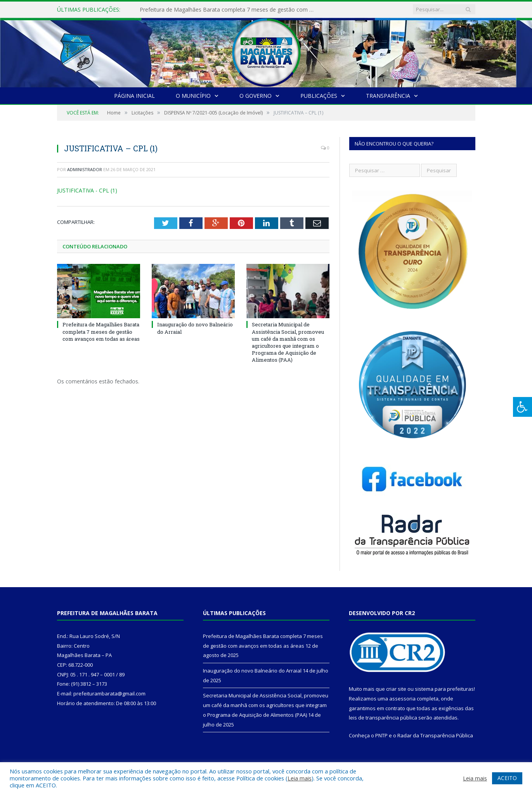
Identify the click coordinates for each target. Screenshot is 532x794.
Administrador (85, 169)
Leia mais (300, 778)
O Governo (256, 96)
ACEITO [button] (507, 778)
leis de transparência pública (383, 718)
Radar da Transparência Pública (435, 735)
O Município (193, 96)
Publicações (319, 96)
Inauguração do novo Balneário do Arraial (252, 671)
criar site (396, 689)
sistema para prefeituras (444, 689)
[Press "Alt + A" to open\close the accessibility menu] (522, 407)
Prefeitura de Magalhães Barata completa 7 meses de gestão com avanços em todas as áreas (229, 10)
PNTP (381, 735)
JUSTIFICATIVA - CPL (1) (87, 190)
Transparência (388, 96)
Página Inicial (134, 96)
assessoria (402, 699)
